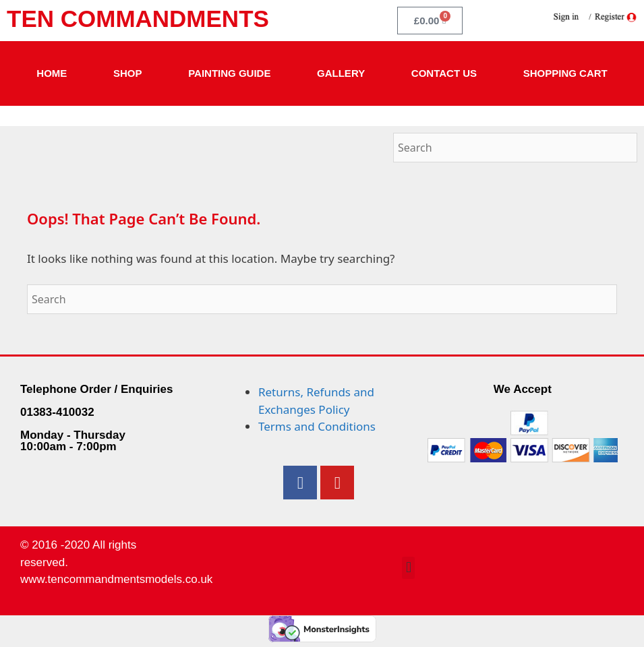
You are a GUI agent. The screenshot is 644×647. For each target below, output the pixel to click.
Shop (128, 73)
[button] (408, 568)
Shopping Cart (565, 73)
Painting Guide (229, 73)
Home (52, 73)
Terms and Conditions (317, 426)
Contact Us (444, 73)
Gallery (341, 73)
